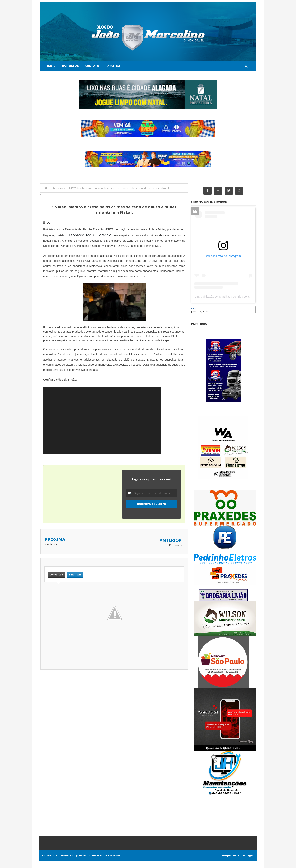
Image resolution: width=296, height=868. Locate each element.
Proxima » (175, 545)
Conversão (56, 575)
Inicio (51, 66)
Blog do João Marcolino (80, 855)
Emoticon (75, 575)
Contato (92, 66)
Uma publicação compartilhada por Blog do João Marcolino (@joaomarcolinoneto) (244, 297)
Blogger (248, 855)
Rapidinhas (70, 66)
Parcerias (113, 66)
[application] (102, 420)
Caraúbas (197, 315)
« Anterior (51, 544)
